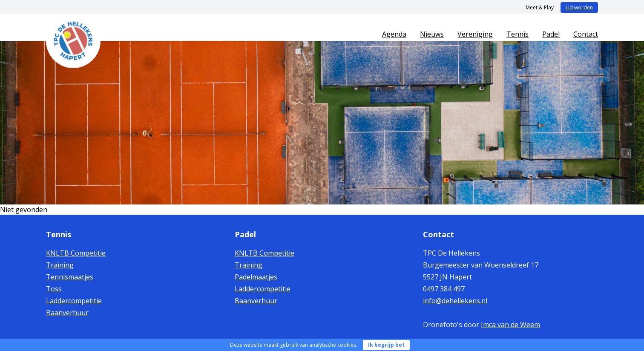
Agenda (394, 34)
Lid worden (579, 7)
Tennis (517, 34)
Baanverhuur (67, 313)
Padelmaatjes (256, 277)
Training (60, 265)
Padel (551, 34)
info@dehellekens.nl (455, 301)
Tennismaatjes (70, 277)
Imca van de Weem (510, 325)
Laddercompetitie (74, 301)
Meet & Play (540, 7)
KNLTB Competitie (76, 253)
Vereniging (475, 34)
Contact (586, 34)
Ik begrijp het (386, 345)
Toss (54, 289)
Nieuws (432, 34)
